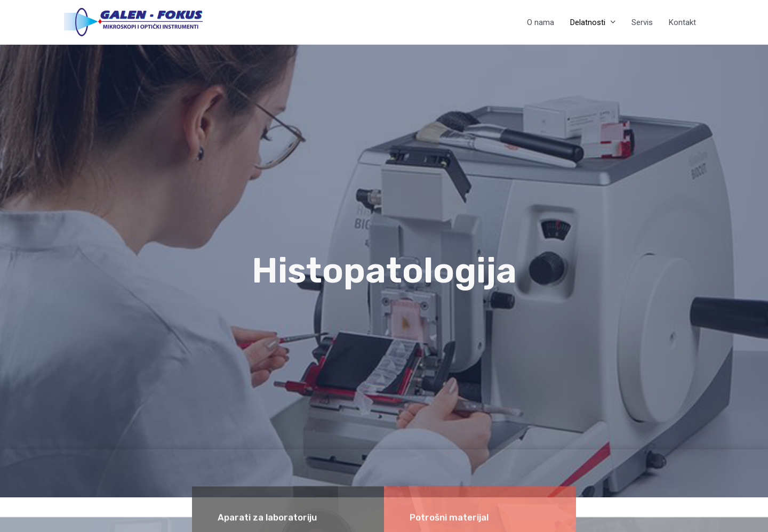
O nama (541, 22)
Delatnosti (588, 22)
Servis (642, 22)
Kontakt (682, 22)
